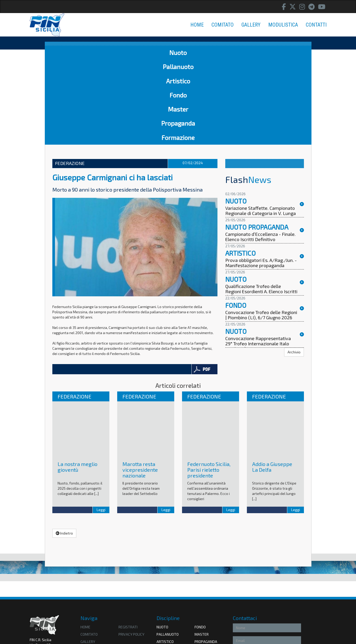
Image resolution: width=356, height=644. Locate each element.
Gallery (88, 557)
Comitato (89, 549)
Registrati (128, 542)
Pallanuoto (101, 53)
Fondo (170, 53)
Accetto (242, 610)
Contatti (89, 571)
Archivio (294, 267)
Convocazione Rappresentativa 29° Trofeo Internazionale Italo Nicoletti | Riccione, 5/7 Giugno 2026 (258, 261)
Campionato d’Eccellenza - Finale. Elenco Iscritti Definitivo (260, 152)
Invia (294, 621)
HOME (197, 25)
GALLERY (251, 25)
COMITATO (223, 25)
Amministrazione (43, 586)
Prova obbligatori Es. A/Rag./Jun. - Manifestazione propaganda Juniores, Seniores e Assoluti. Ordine (261, 183)
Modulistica (92, 564)
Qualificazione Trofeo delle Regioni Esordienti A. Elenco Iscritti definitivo (261, 207)
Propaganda (238, 53)
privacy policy (131, 549)
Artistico (139, 53)
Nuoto (66, 53)
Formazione (282, 53)
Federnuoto (168, 601)
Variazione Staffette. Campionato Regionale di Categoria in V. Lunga (261, 126)
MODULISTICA (283, 25)
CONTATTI (316, 25)
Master (200, 53)
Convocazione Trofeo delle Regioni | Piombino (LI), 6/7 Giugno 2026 (261, 230)
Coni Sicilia (204, 601)
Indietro (64, 448)
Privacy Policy (264, 610)
